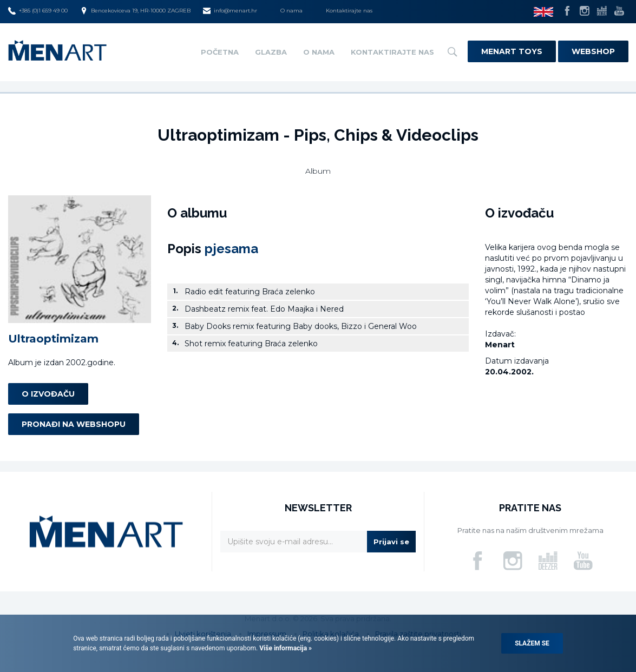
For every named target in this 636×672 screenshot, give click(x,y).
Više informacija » (285, 648)
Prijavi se (391, 542)
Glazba (271, 52)
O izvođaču (48, 394)
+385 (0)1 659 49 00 (38, 11)
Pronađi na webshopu (74, 424)
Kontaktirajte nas (349, 11)
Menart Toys (512, 51)
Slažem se (532, 643)
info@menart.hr (230, 11)
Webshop (593, 51)
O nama (291, 11)
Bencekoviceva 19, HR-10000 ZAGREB (135, 11)
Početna (220, 52)
